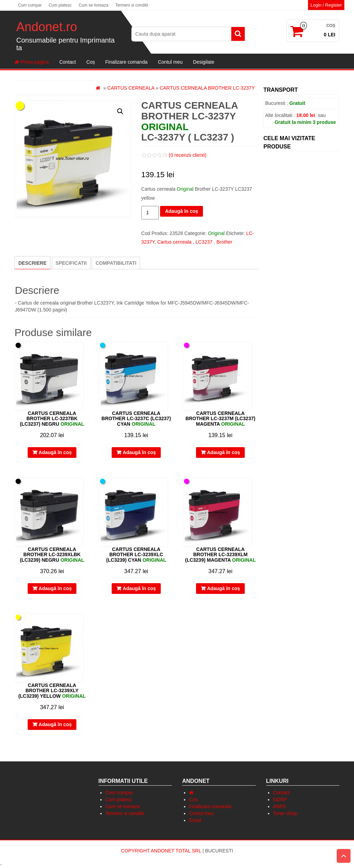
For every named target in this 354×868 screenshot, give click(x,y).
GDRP (280, 799)
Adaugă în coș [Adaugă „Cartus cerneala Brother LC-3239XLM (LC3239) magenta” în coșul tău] (224, 588)
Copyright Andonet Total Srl (162, 851)
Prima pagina (32, 62)
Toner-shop (285, 813)
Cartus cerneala (131, 88)
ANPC (280, 806)
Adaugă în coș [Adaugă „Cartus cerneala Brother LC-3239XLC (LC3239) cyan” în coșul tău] (139, 588)
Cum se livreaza (93, 5)
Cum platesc (60, 5)
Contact (67, 62)
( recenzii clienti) (188, 155)
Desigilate (203, 62)
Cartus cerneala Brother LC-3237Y (207, 88)
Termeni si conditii (132, 5)
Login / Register (326, 5)
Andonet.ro (47, 27)
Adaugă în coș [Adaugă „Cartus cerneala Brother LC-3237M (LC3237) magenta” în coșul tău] (224, 452)
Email (195, 820)
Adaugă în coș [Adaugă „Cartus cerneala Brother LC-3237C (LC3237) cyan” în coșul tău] (139, 452)
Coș (91, 62)
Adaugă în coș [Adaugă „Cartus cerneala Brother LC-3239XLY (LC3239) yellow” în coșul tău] (55, 724)
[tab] (32, 263)
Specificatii (71, 263)
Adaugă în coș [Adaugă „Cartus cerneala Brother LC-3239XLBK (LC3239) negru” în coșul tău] (55, 588)
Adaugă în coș (181, 211)
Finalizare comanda (127, 62)
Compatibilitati (116, 263)
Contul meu (170, 62)
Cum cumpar (30, 5)
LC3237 (204, 242)
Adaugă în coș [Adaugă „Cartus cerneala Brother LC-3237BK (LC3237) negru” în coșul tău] (55, 452)
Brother (224, 242)
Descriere (32, 263)
